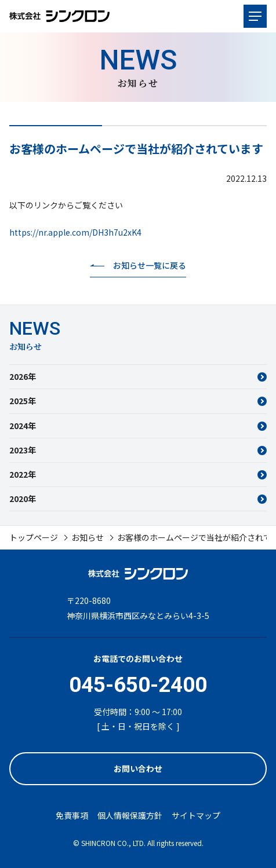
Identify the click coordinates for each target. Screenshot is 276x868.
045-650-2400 (138, 685)
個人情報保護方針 (130, 815)
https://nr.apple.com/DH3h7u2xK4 (75, 232)
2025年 (23, 401)
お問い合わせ (138, 768)
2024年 (23, 426)
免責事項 (72, 815)
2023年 (23, 450)
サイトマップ (196, 815)
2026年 (23, 376)
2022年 (23, 474)
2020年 (23, 499)
